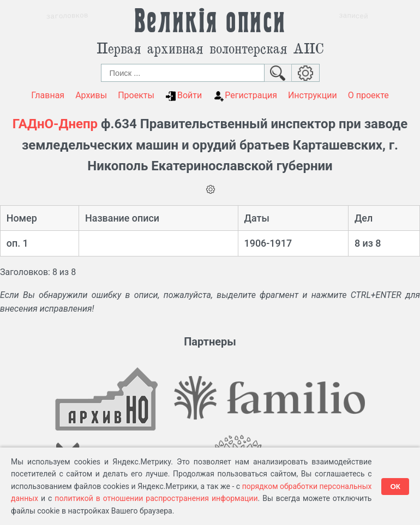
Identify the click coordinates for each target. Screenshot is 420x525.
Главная (48, 95)
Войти (184, 96)
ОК (395, 487)
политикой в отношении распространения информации (156, 498)
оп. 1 (17, 243)
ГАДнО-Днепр (55, 124)
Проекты (136, 95)
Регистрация (245, 96)
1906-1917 (268, 243)
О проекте (368, 95)
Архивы (91, 95)
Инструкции (313, 95)
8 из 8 (368, 243)
